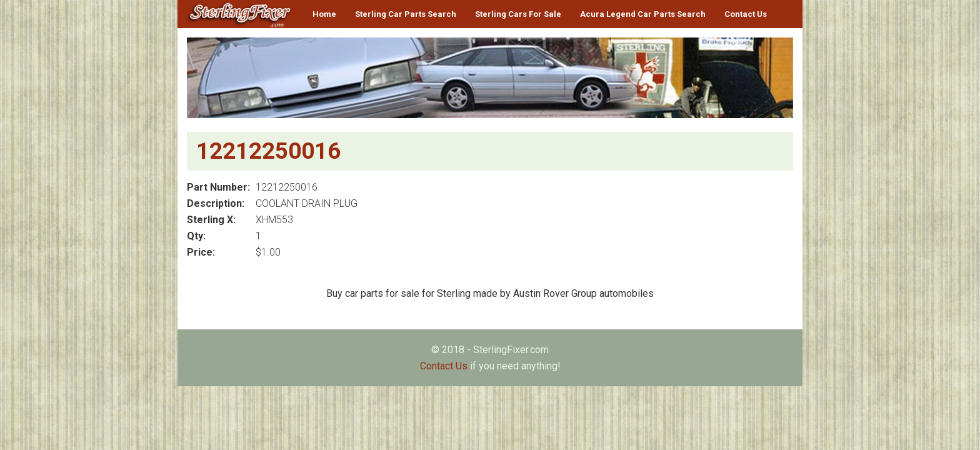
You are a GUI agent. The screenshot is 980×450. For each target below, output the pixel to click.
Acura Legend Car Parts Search (643, 14)
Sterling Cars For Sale (518, 14)
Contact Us (746, 14)
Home (324, 14)
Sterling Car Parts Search (406, 14)
